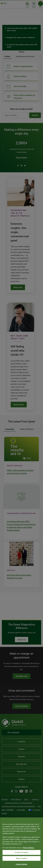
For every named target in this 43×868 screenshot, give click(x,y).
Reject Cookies (21, 858)
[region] (21, 843)
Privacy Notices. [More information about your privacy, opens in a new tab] (28, 848)
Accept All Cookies (22, 852)
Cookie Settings (21, 864)
